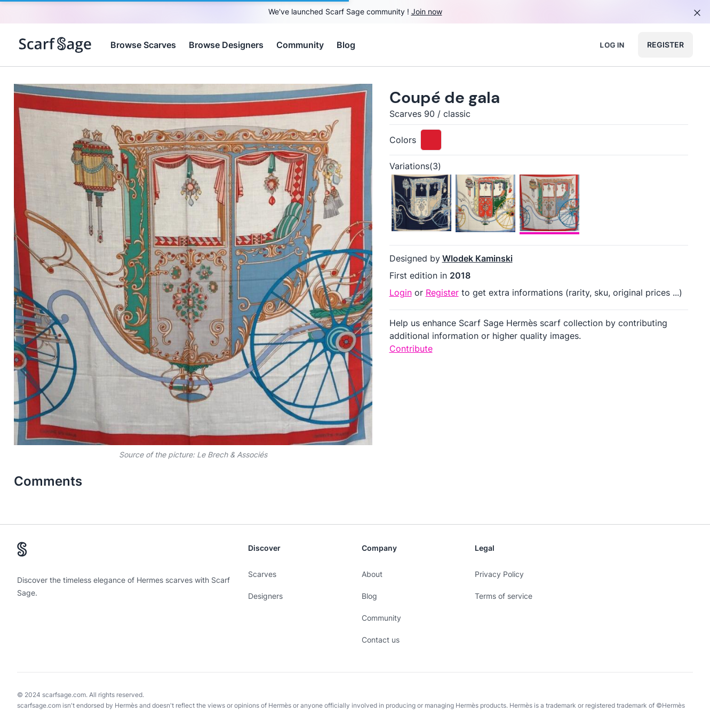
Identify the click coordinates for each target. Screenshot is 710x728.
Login (401, 292)
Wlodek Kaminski (477, 258)
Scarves (262, 574)
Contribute (411, 349)
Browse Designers (226, 45)
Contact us (381, 640)
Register (665, 45)
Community (300, 45)
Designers (265, 596)
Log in (612, 45)
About (372, 574)
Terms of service (504, 596)
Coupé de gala (445, 97)
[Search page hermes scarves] (55, 45)
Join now (427, 11)
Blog (346, 45)
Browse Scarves (143, 45)
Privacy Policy (499, 574)
